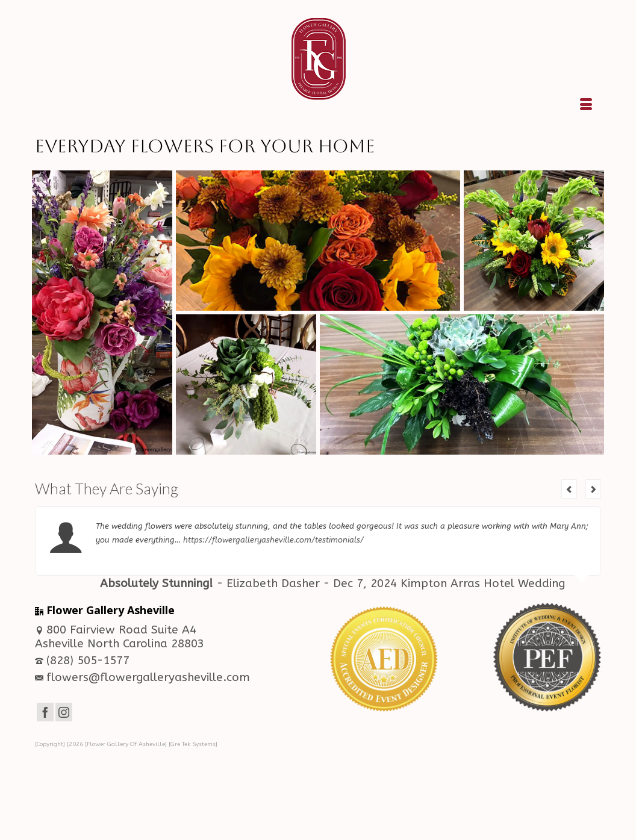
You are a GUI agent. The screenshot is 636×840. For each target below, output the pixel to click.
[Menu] (586, 105)
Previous (569, 489)
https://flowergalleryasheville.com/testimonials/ (273, 540)
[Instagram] (64, 712)
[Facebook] (45, 712)
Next (593, 489)
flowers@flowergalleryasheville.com (142, 677)
